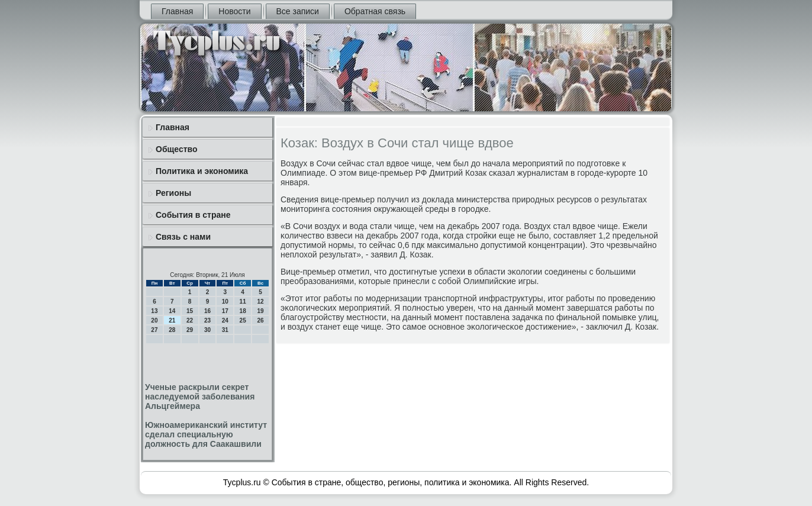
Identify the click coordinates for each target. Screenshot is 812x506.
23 (207, 320)
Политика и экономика (202, 171)
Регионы (173, 193)
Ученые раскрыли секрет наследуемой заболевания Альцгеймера (200, 397)
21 (172, 320)
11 (243, 302)
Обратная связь (375, 11)
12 (260, 302)
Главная (177, 11)
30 (207, 330)
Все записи (298, 11)
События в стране (193, 215)
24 (225, 320)
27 (154, 330)
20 (154, 320)
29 (190, 330)
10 (225, 302)
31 (225, 330)
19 (260, 311)
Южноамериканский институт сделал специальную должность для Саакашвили (206, 434)
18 (243, 311)
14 (172, 311)
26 (260, 320)
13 (154, 311)
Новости (234, 11)
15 (190, 311)
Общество (177, 149)
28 (172, 330)
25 (243, 320)
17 (225, 311)
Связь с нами (183, 237)
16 (207, 311)
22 (190, 320)
